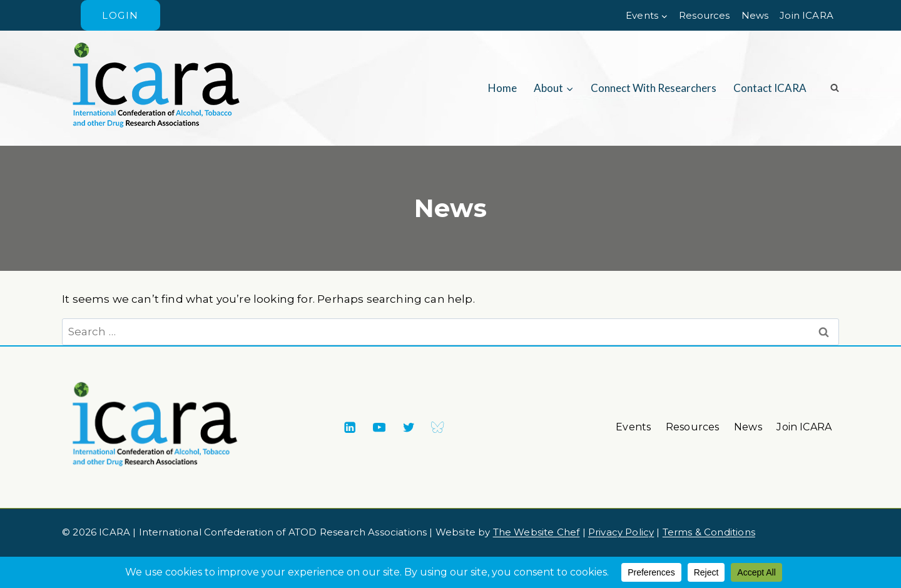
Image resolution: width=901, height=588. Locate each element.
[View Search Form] (830, 88)
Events (633, 427)
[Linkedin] (349, 428)
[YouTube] (379, 428)
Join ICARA (807, 15)
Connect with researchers (654, 88)
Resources (705, 15)
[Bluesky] (438, 428)
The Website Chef (537, 532)
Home (502, 88)
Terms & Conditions (709, 532)
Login (120, 15)
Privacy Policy (621, 532)
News (755, 15)
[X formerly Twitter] (408, 428)
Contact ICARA (770, 88)
